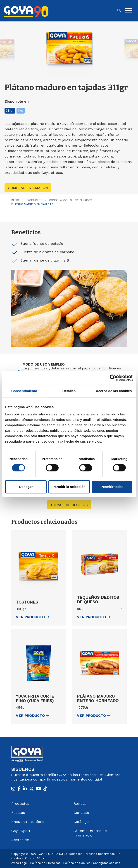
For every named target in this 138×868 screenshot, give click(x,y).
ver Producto (32, 617)
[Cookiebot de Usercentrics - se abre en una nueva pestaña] (113, 378)
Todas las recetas (69, 505)
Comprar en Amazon (28, 188)
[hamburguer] (128, 10)
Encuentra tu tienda (29, 822)
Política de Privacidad (45, 863)
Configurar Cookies (107, 863)
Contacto (81, 813)
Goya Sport (21, 831)
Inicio (15, 200)
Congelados (58, 200)
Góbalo (42, 858)
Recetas (18, 813)
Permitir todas (112, 487)
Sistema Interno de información (90, 833)
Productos (34, 200)
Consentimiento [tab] (24, 391)
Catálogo (81, 822)
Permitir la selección (69, 487)
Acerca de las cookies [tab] (114, 391)
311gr (10, 111)
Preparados (83, 200)
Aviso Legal (19, 863)
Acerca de (20, 840)
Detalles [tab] (69, 391)
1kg (21, 111)
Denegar (26, 487)
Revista (80, 804)
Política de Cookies (77, 863)
